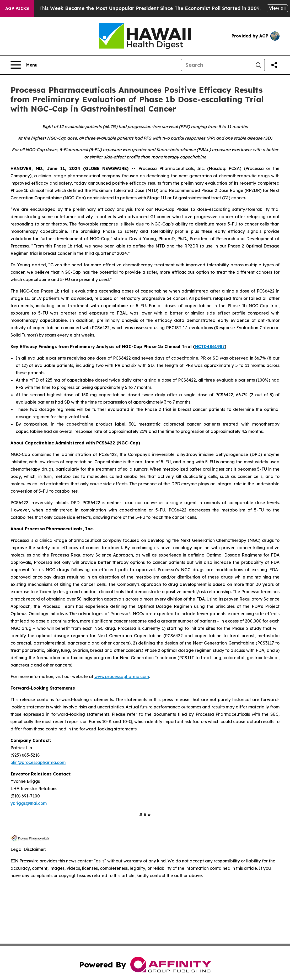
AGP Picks (17, 8)
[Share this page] (274, 65)
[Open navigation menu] (24, 65)
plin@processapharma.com (38, 762)
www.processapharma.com (122, 676)
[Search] (217, 65)
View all (277, 8)
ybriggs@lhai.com (29, 803)
